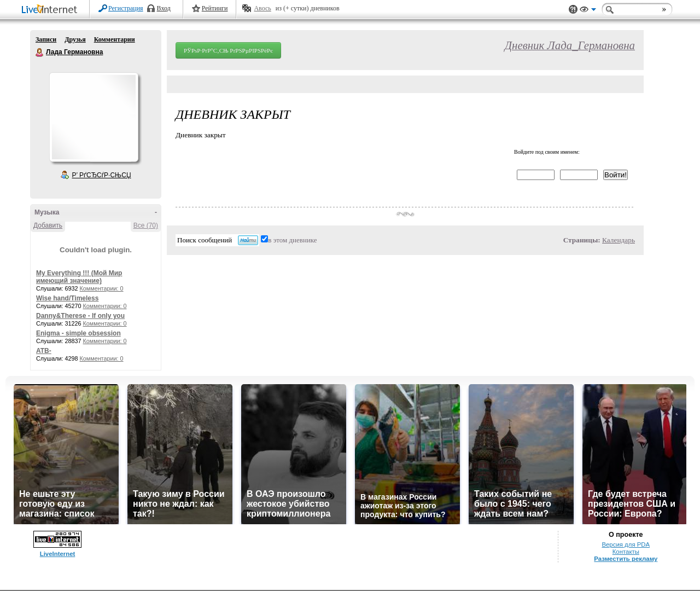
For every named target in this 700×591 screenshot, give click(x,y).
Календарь (619, 240)
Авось (262, 8)
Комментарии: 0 (102, 288)
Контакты (626, 552)
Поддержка (573, 10)
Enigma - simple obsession (78, 333)
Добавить (48, 225)
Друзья (75, 39)
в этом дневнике (292, 240)
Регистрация (126, 8)
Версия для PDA (626, 544)
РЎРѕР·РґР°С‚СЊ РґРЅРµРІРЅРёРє (228, 50)
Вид (588, 11)
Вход (164, 8)
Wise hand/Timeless (67, 298)
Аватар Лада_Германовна (94, 117)
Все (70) (146, 225)
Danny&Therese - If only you (80, 316)
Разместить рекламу (626, 559)
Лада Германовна (40, 53)
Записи (46, 39)
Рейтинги (215, 8)
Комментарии (115, 39)
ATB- (44, 351)
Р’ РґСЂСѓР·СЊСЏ (102, 175)
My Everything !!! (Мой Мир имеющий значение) (79, 277)
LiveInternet (51, 10)
